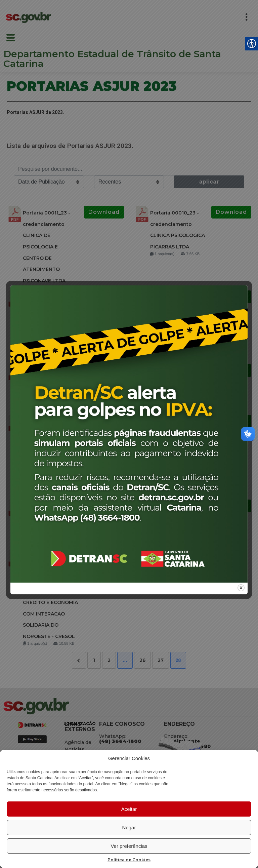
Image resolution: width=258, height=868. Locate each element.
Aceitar (129, 809)
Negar (129, 827)
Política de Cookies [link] (129, 860)
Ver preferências (129, 846)
